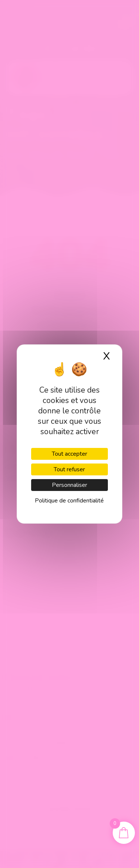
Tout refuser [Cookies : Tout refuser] (69, 469)
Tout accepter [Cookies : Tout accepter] (69, 454)
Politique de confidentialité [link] (69, 501)
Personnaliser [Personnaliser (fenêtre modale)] (69, 485)
